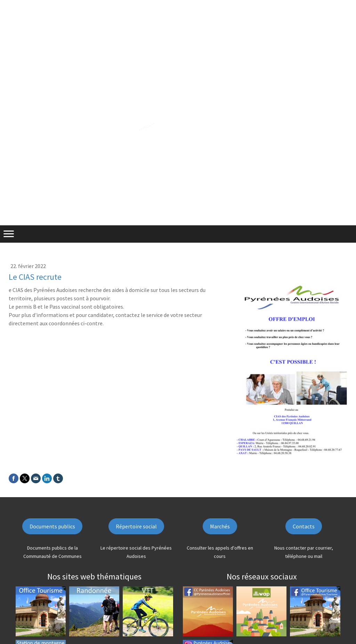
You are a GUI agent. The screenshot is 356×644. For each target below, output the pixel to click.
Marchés (220, 526)
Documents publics (52, 526)
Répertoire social (136, 526)
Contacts (304, 526)
